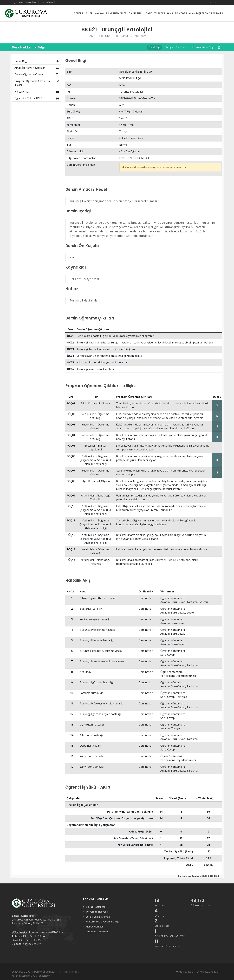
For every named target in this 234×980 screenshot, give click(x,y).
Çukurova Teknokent (97, 931)
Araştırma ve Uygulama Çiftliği (102, 921)
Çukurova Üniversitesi (25, 3)
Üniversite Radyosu (97, 912)
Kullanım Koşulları (21, 976)
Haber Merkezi (94, 927)
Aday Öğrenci (48, 3)
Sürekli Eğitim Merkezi (98, 917)
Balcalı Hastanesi (95, 907)
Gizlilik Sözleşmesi (43, 976)
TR (213, 3)
